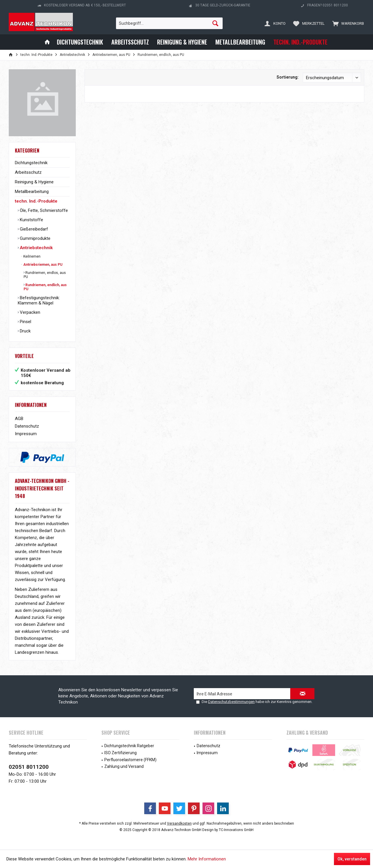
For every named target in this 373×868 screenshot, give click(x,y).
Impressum (26, 434)
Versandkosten (179, 823)
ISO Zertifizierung (120, 753)
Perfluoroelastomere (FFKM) (130, 760)
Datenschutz (27, 426)
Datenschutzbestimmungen (231, 702)
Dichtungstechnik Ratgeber (129, 746)
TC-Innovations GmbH (236, 830)
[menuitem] (347, 23)
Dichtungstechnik (31, 163)
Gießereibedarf (33, 229)
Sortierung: (288, 77)
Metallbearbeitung (32, 192)
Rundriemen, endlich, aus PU (45, 287)
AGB (19, 419)
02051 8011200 (29, 767)
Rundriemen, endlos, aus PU (45, 275)
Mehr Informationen (207, 859)
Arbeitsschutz (28, 172)
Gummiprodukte (35, 238)
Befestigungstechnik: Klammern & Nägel (39, 300)
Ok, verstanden (352, 859)
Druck (25, 331)
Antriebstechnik (36, 248)
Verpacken (29, 312)
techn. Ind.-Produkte (36, 201)
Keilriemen (31, 256)
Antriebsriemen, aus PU (42, 265)
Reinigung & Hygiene (34, 182)
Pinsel (25, 322)
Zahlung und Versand (124, 766)
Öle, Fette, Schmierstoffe (43, 210)
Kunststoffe (31, 220)
